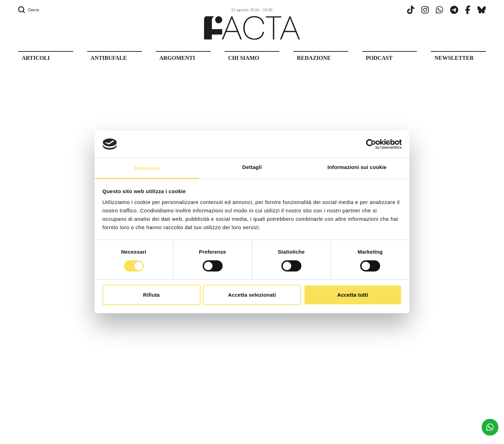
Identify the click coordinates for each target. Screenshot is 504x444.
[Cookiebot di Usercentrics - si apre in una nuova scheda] (371, 144)
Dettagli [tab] (252, 167)
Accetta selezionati (252, 295)
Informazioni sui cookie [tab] (357, 167)
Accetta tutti (353, 295)
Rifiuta (151, 295)
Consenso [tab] (147, 168)
